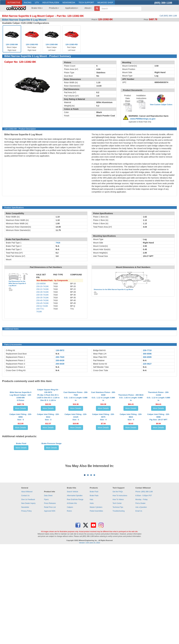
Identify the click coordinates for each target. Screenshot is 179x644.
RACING (28, 3)
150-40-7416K (42, 300)
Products (54, 8)
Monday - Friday (141, 597)
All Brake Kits (72, 601)
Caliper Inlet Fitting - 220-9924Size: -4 (131, 461)
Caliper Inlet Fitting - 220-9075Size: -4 (103, 461)
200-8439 (60, 360)
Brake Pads (94, 593)
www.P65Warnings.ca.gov (143, 119)
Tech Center (117, 601)
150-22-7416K (42, 289)
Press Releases (50, 601)
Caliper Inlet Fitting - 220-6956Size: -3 (20, 461)
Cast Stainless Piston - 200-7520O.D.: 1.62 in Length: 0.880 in (76, 415)
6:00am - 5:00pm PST (144, 593)
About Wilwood (27, 589)
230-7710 (147, 350)
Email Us (139, 609)
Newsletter (25, 605)
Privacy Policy (27, 609)
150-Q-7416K (42, 306)
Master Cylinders (96, 605)
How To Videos (118, 597)
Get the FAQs (118, 589)
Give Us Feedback (28, 597)
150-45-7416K (42, 303)
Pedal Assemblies (96, 609)
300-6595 (147, 357)
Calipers (70, 605)
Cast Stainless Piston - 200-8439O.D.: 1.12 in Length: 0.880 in (103, 415)
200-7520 (60, 357)
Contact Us (25, 593)
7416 (58, 243)
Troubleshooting (119, 609)
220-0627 (147, 364)
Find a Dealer (140, 601)
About (88, 8)
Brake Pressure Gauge (52, 509)
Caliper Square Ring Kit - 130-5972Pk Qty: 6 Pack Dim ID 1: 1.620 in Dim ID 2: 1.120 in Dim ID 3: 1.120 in (48, 414)
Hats (92, 597)
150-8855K (41, 284)
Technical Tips (118, 605)
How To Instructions (120, 593)
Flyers (46, 597)
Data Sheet (48, 593)
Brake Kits (37, 8)
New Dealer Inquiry (28, 601)
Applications (72, 8)
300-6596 (147, 354)
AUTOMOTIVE (14, 3)
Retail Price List (50, 605)
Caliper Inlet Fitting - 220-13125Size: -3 (76, 461)
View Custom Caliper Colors (161, 105)
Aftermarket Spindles (75, 593)
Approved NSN (50, 609)
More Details (21, 427)
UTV (37, 3)
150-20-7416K (42, 286)
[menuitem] (36, 9)
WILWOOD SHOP (105, 3)
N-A (57, 354)
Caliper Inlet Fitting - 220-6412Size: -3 (48, 461)
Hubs (92, 601)
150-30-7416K (42, 295)
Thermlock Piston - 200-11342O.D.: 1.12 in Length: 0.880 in (159, 415)
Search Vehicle (72, 589)
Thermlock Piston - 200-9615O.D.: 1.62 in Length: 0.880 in (131, 416)
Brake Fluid (21, 509)
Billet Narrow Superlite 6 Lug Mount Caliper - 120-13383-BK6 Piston (21, 415)
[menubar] (60, 9)
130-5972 (60, 350)
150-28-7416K (42, 292)
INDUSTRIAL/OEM (51, 3)
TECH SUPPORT (86, 3)
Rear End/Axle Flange (75, 597)
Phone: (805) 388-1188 (144, 589)
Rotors (69, 609)
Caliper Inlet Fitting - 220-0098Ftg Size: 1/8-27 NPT (158, 461)
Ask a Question (141, 605)
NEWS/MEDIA (69, 3)
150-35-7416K (42, 298)
